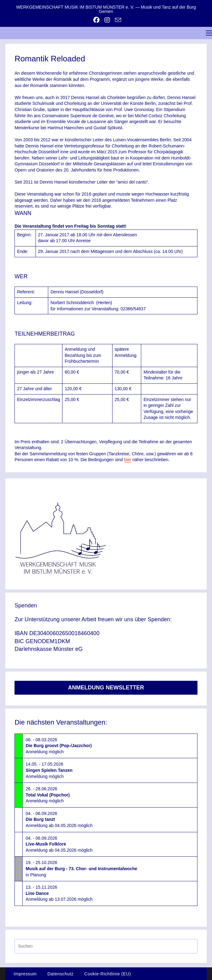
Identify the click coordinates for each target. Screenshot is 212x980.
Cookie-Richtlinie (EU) (108, 974)
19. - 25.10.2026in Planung (81, 868)
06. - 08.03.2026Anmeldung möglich (59, 746)
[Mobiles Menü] (209, 33)
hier (127, 460)
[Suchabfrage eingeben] (106, 946)
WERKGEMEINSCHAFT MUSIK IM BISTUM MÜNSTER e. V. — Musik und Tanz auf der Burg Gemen (106, 9)
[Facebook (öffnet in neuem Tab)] (96, 20)
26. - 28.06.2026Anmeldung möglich (48, 795)
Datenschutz (61, 974)
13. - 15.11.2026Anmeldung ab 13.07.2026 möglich (59, 893)
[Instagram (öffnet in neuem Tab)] (107, 20)
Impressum (25, 974)
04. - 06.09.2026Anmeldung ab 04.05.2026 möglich (59, 819)
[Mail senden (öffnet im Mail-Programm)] (117, 20)
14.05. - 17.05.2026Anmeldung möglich (49, 770)
